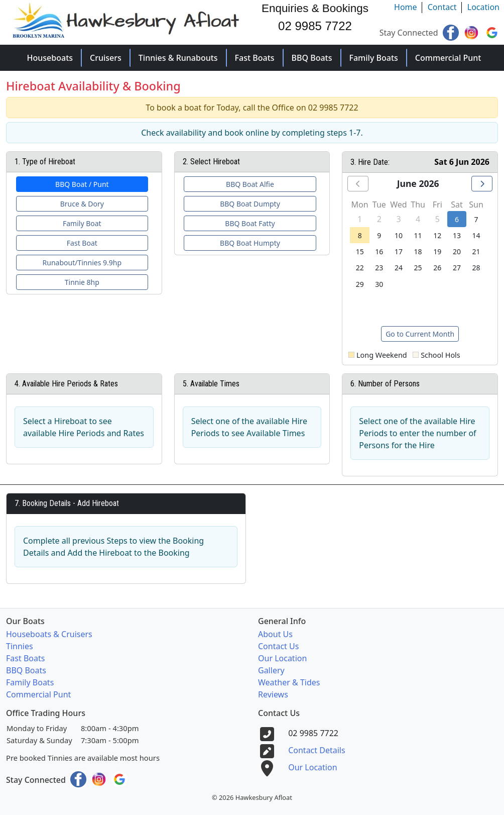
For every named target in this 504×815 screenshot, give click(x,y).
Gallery (271, 670)
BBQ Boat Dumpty (250, 204)
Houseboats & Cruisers (49, 634)
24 (399, 268)
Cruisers (106, 58)
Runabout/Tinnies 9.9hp (82, 263)
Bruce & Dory (82, 204)
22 (360, 268)
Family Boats (374, 58)
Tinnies (20, 646)
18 (418, 251)
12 (437, 235)
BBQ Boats (312, 58)
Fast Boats (255, 58)
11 (418, 235)
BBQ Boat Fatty (250, 223)
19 (437, 251)
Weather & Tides (289, 682)
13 (457, 235)
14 (476, 235)
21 (476, 251)
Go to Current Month (420, 334)
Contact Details (317, 750)
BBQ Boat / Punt (82, 184)
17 (399, 251)
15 (360, 251)
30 (379, 284)
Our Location (282, 658)
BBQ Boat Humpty (250, 243)
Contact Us (278, 646)
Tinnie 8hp (82, 282)
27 (457, 268)
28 (476, 268)
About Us (275, 634)
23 (379, 268)
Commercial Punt (448, 58)
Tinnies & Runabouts (178, 58)
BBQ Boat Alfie (250, 184)
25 (418, 268)
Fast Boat (82, 243)
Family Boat (82, 223)
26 (437, 268)
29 (360, 284)
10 (399, 235)
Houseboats (50, 58)
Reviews (273, 694)
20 (457, 251)
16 (379, 251)
